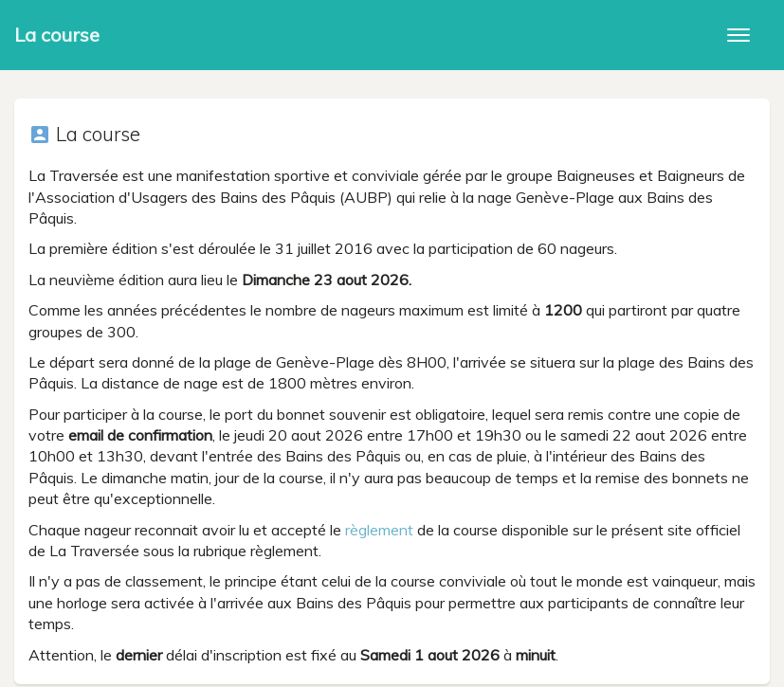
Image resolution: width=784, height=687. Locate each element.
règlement (379, 530)
